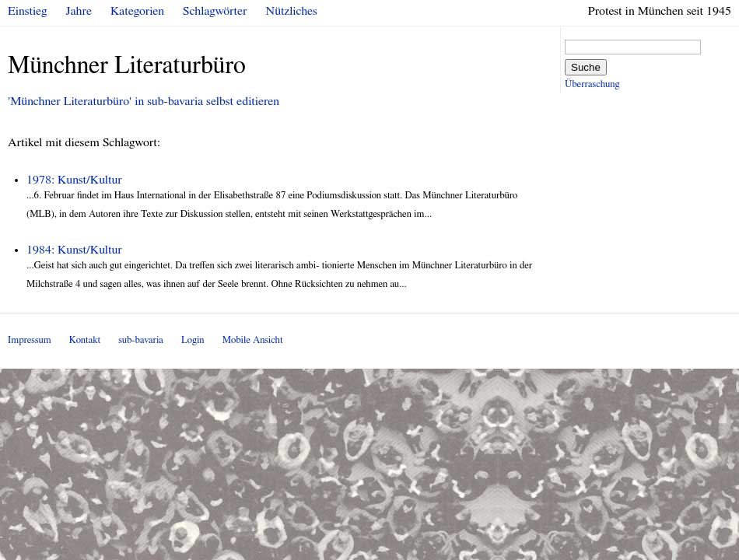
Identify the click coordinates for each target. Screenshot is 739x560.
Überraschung (592, 84)
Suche (586, 67)
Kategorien (137, 11)
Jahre (79, 11)
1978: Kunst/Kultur (74, 180)
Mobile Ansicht (253, 340)
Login (193, 340)
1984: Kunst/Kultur (74, 250)
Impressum (30, 340)
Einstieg (28, 11)
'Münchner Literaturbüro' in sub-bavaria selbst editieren (144, 101)
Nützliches (292, 11)
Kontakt (85, 340)
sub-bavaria (140, 340)
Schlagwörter (215, 11)
